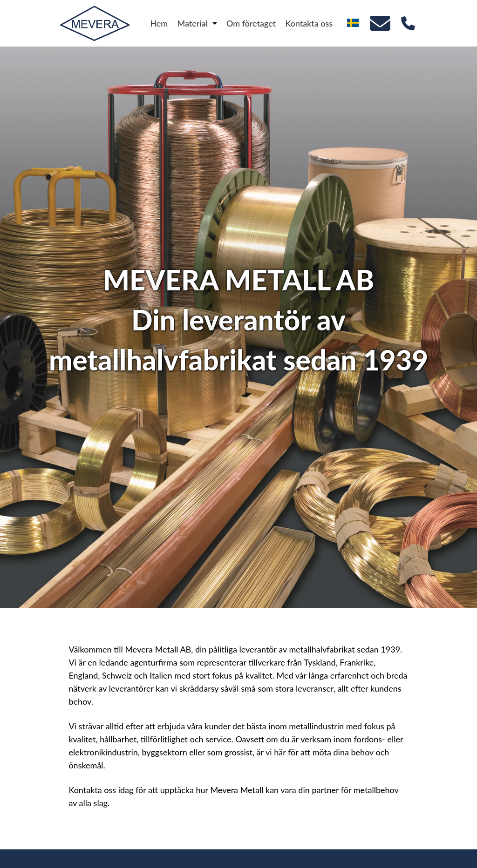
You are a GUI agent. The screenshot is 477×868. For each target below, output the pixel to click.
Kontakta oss (309, 23)
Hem (159, 23)
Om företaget (251, 23)
